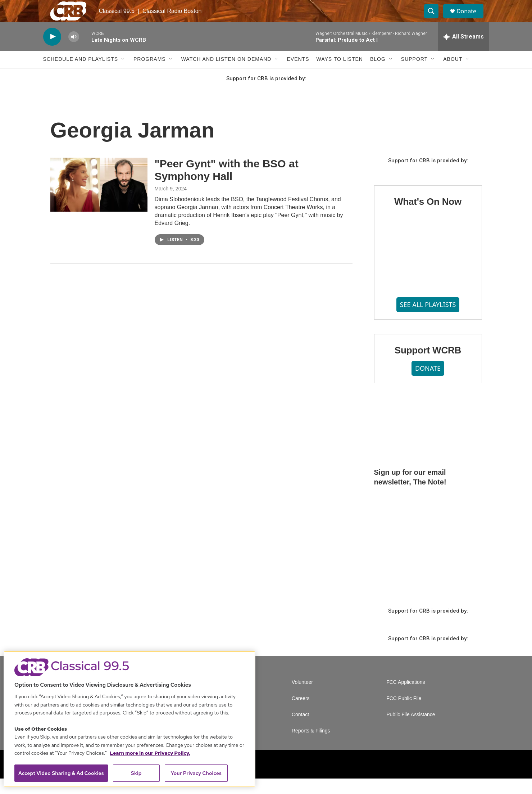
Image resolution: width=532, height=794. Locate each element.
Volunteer (302, 698)
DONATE (428, 384)
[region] (129, 719)
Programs (150, 75)
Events (298, 75)
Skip (136, 773)
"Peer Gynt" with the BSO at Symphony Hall (227, 185)
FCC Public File (404, 714)
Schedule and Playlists (81, 75)
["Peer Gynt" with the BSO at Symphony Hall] (99, 200)
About (453, 75)
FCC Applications (406, 698)
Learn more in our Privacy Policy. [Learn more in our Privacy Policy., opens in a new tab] (150, 753)
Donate (471, 19)
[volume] (74, 52)
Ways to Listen (339, 75)
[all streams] (463, 52)
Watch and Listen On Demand (226, 75)
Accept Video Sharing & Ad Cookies (61, 773)
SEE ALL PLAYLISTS (428, 320)
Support (414, 75)
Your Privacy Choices (196, 773)
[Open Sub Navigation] (123, 75)
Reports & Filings (311, 746)
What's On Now (428, 217)
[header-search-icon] (435, 19)
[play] (52, 52)
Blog (378, 75)
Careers (301, 714)
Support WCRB (428, 366)
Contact (300, 730)
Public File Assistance (411, 730)
